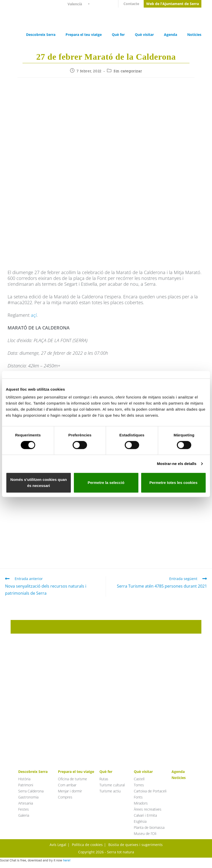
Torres (139, 785)
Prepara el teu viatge (84, 35)
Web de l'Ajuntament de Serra (173, 4)
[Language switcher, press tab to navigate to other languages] (81, 4)
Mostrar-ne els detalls (177, 464)
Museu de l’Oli (145, 833)
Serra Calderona (31, 791)
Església (140, 821)
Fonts (138, 797)
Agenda (171, 35)
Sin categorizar (128, 71)
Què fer (118, 35)
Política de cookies (87, 845)
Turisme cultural (112, 785)
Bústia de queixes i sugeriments (135, 845)
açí (34, 315)
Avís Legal (58, 845)
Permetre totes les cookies (173, 483)
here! (67, 860)
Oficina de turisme (72, 779)
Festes (24, 809)
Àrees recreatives (148, 809)
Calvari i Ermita (145, 815)
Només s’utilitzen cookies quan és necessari (39, 483)
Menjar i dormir (70, 791)
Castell (139, 779)
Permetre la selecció (106, 483)
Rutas (104, 779)
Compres (65, 797)
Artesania (26, 803)
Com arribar (67, 785)
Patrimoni (26, 785)
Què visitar (144, 35)
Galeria (24, 815)
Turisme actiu (110, 791)
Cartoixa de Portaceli (150, 791)
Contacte (131, 4)
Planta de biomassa (149, 827)
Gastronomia (28, 797)
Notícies (194, 35)
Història (24, 779)
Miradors (141, 803)
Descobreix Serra (41, 35)
